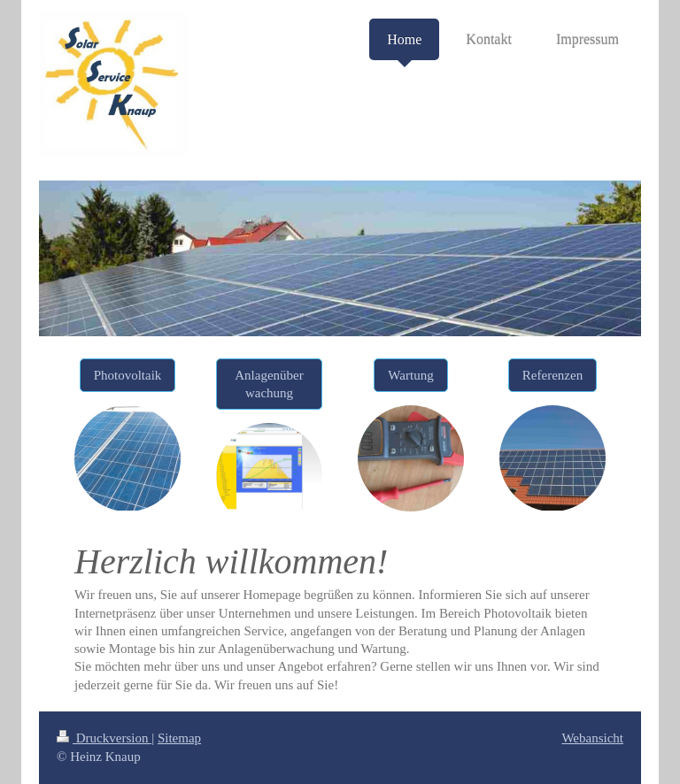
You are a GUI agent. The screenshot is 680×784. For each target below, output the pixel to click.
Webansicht (592, 738)
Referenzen (552, 375)
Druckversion (104, 738)
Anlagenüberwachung (269, 384)
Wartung (410, 375)
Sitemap (179, 738)
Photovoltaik (128, 375)
